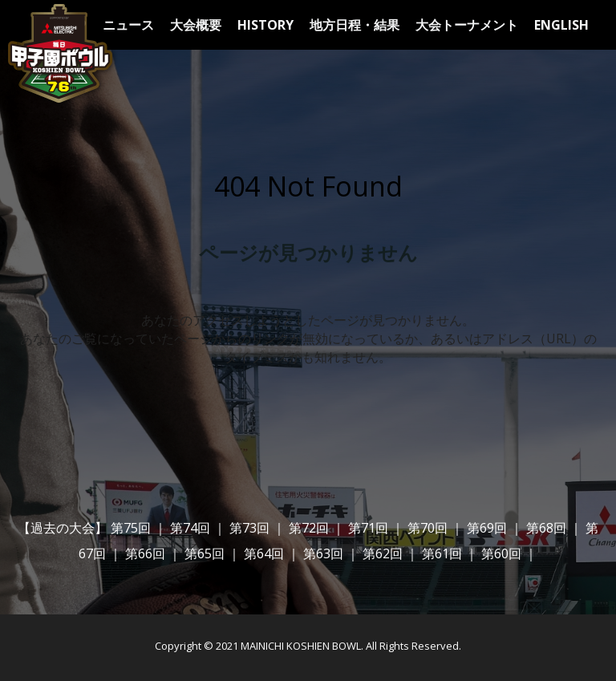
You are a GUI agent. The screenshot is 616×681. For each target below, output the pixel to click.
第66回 (145, 553)
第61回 (442, 553)
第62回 (383, 553)
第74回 (190, 528)
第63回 (323, 553)
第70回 (428, 528)
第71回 (368, 528)
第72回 (309, 528)
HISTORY (265, 25)
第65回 (205, 553)
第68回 (546, 528)
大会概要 (196, 25)
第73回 (249, 528)
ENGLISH (561, 25)
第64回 (264, 553)
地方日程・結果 (355, 25)
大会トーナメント (467, 25)
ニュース (128, 25)
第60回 (501, 553)
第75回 (131, 528)
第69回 (487, 528)
